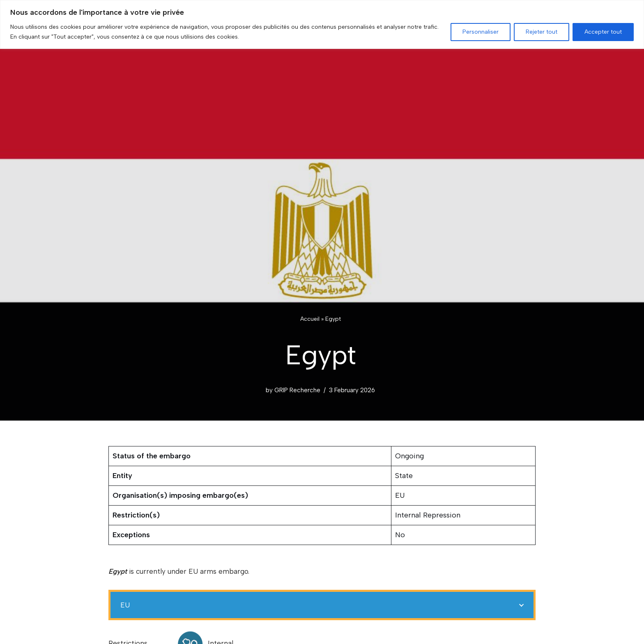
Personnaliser (481, 32)
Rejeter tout (542, 32)
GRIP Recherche (297, 390)
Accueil (310, 319)
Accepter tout (603, 32)
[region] (322, 24)
